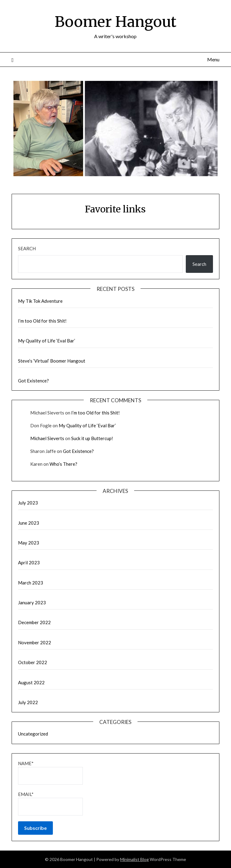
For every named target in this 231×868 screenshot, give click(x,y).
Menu (213, 59)
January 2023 (32, 602)
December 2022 (34, 622)
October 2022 (33, 662)
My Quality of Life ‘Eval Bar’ (47, 341)
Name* (50, 773)
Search (27, 248)
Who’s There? (63, 464)
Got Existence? (33, 381)
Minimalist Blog (134, 859)
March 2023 (31, 583)
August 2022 (31, 682)
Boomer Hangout (116, 22)
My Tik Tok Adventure (40, 301)
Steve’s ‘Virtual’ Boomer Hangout (52, 361)
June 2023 (29, 523)
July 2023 (28, 503)
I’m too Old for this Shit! (42, 321)
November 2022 (35, 642)
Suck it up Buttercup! (92, 438)
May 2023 (29, 543)
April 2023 (29, 562)
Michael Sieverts (47, 438)
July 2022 (28, 702)
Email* (50, 803)
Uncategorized (33, 734)
